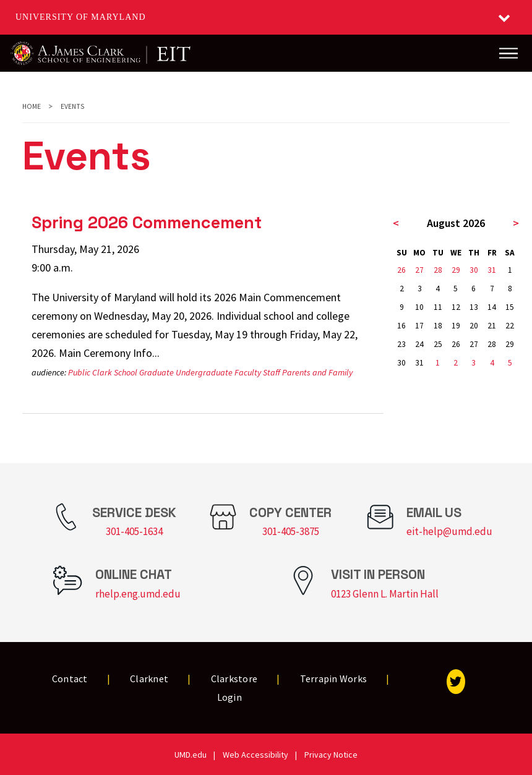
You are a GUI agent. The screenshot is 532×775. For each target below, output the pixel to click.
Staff (272, 372)
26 (401, 270)
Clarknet (149, 679)
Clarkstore (234, 679)
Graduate (157, 372)
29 (456, 270)
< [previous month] (396, 223)
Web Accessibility (255, 755)
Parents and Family (317, 372)
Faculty (248, 372)
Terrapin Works (334, 679)
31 (492, 270)
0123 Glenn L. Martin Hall (385, 594)
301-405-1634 (134, 531)
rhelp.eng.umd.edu (138, 594)
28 (438, 270)
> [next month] (516, 223)
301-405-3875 (291, 531)
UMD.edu (191, 755)
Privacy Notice (331, 755)
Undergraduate (204, 372)
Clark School (115, 372)
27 (419, 270)
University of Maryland (81, 17)
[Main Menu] (508, 53)
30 (474, 270)
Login (230, 697)
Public (79, 372)
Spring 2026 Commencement (147, 222)
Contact (70, 679)
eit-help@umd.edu (449, 531)
